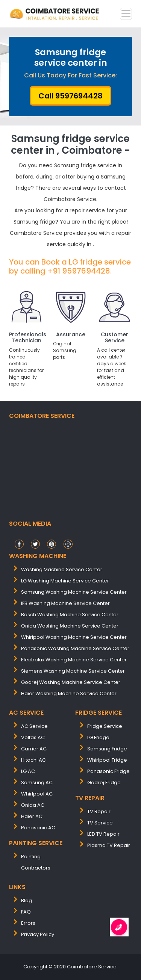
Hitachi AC (33, 760)
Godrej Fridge (104, 783)
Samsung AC (37, 783)
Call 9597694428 (70, 96)
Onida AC (33, 805)
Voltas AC (33, 737)
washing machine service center (62, 569)
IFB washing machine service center (65, 603)
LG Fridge (98, 737)
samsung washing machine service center (74, 592)
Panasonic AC (38, 828)
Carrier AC (34, 749)
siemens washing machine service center (73, 671)
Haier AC (32, 816)
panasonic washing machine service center (75, 648)
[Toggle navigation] (126, 14)
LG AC (28, 771)
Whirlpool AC (37, 794)
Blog (27, 901)
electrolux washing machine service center (74, 660)
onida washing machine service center (70, 626)
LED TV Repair (103, 834)
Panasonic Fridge (108, 771)
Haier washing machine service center (69, 693)
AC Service (34, 726)
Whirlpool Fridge (107, 760)
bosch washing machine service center (70, 615)
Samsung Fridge (107, 749)
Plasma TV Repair (109, 845)
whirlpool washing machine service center (74, 637)
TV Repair (99, 811)
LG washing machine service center (65, 581)
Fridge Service (105, 726)
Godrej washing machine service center (71, 682)
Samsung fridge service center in (71, 57)
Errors (28, 923)
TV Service (100, 823)
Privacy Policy (38, 934)
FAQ (26, 912)
